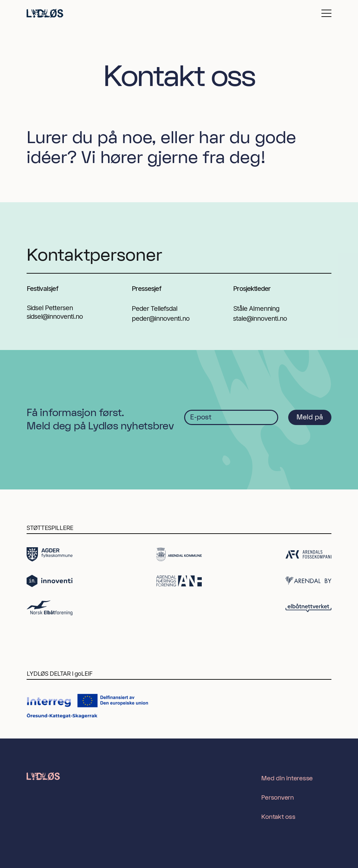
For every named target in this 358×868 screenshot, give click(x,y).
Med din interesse (287, 779)
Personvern (278, 798)
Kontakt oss (278, 817)
